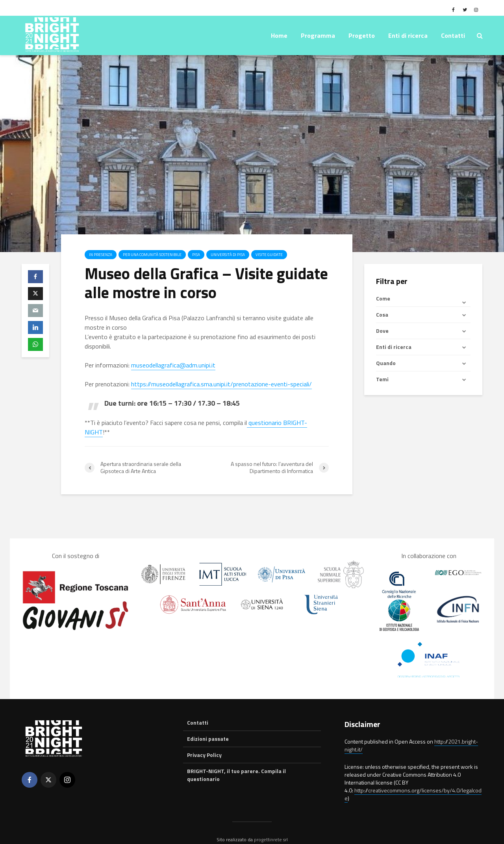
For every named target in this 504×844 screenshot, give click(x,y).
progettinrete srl (271, 826)
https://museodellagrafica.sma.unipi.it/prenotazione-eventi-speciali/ (221, 384)
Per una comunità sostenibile (152, 255)
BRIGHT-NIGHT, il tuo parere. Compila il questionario (236, 761)
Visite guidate (269, 255)
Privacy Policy (204, 741)
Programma (318, 35)
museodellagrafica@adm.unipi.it (173, 365)
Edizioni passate (208, 725)
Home (279, 35)
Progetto (362, 35)
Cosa (382, 314)
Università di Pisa (228, 255)
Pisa (196, 255)
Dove (382, 331)
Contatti (453, 35)
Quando (386, 363)
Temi (382, 379)
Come (383, 299)
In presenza (101, 255)
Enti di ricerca (408, 35)
